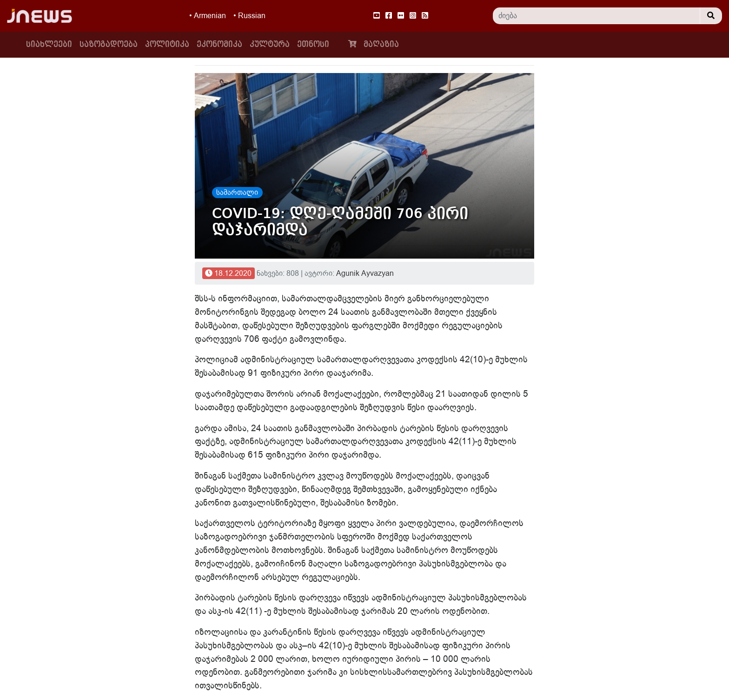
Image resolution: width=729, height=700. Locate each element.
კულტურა (270, 44)
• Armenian (208, 16)
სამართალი (237, 193)
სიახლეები (51, 43)
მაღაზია (371, 44)
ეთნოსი (313, 44)
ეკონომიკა (219, 44)
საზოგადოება (109, 44)
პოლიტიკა (167, 44)
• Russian (249, 16)
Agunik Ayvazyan (365, 273)
